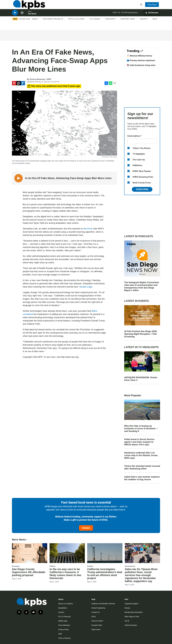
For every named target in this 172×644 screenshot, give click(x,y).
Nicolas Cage (86, 287)
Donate (86, 528)
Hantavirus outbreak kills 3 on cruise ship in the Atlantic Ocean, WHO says (141, 455)
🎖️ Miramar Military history (139, 56)
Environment (130, 566)
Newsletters (63, 608)
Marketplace (133, 17)
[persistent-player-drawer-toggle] (152, 17)
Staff (60, 634)
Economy (16, 566)
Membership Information (134, 612)
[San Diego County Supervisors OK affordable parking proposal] (30, 553)
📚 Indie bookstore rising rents (141, 65)
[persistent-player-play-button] (15, 17)
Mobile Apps (63, 621)
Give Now (153, 6)
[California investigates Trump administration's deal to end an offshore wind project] (105, 553)
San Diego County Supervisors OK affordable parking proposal (29, 572)
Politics (53, 566)
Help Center (96, 629)
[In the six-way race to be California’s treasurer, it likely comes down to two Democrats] (67, 553)
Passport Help (97, 625)
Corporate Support (131, 604)
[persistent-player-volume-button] (22, 17)
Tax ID (127, 621)
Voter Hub (24, 25)
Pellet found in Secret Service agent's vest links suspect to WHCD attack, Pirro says (139, 442)
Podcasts (110, 25)
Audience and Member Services (103, 604)
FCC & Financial (64, 617)
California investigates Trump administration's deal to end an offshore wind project (105, 574)
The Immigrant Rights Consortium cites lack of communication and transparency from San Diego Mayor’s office (142, 286)
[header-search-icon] (142, 6)
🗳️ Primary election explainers (141, 60)
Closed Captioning (98, 608)
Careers (61, 612)
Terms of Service (64, 638)
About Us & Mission (66, 604)
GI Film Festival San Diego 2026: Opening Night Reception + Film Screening (141, 334)
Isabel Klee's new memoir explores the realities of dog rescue (142, 478)
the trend (88, 229)
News (35, 25)
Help (155, 25)
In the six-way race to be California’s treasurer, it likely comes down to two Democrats (65, 574)
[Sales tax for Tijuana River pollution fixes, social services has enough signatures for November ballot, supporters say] (142, 553)
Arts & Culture (76, 25)
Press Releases (64, 625)
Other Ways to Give (132, 617)
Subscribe (142, 189)
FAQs (93, 617)
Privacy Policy (63, 629)
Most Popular (133, 395)
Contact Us (95, 612)
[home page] (28, 6)
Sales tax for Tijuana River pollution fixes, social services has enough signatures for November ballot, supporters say (141, 575)
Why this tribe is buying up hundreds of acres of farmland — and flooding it (141, 429)
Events (144, 25)
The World (32, 18)
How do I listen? (97, 621)
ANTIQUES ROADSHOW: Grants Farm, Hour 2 (141, 379)
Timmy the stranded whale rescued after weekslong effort (142, 467)
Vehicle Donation (131, 625)
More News (20, 540)
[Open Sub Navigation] (40, 25)
